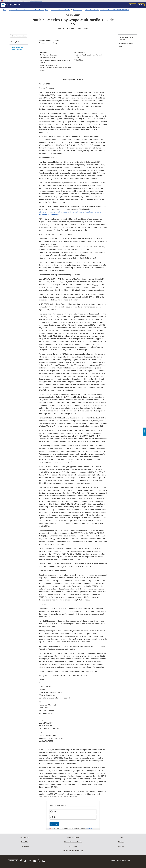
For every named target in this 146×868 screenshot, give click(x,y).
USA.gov (121, 846)
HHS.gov (121, 842)
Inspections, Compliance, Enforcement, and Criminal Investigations (28, 10)
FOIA (121, 838)
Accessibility (25, 846)
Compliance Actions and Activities (61, 10)
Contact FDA (13, 861)
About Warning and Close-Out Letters (17, 48)
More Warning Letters (19, 36)
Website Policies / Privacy (73, 842)
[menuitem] (127, 39)
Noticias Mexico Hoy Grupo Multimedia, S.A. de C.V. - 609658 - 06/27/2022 (107, 10)
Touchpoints (88, 829)
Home (4, 10)
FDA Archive (25, 838)
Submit (54, 824)
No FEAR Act (73, 846)
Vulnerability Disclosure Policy (73, 851)
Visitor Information (73, 838)
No (55, 817)
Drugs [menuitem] (121, 46)
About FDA (25, 842)
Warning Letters (77, 10)
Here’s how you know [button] (36, 1)
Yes (55, 812)
